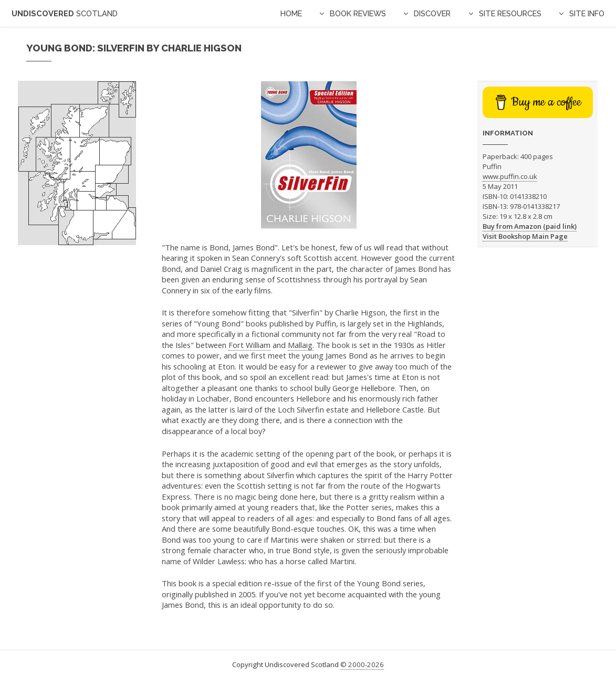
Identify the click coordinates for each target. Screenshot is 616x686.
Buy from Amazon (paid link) (530, 226)
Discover (432, 13)
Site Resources (510, 13)
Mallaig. (301, 345)
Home (291, 13)
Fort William (249, 345)
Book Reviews (358, 13)
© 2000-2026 (362, 664)
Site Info (587, 13)
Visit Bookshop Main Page (525, 236)
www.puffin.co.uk (510, 176)
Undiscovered (65, 13)
